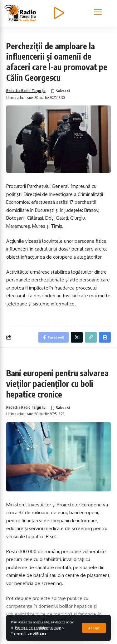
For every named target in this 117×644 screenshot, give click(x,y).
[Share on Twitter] (77, 349)
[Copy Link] (91, 349)
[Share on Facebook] (54, 349)
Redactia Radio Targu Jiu (26, 102)
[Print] (105, 349)
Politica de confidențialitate (38, 628)
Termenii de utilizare (29, 633)
